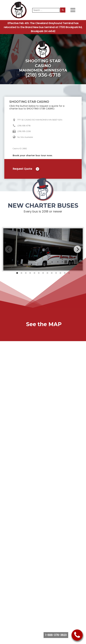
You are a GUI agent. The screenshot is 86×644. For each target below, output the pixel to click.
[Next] (77, 249)
